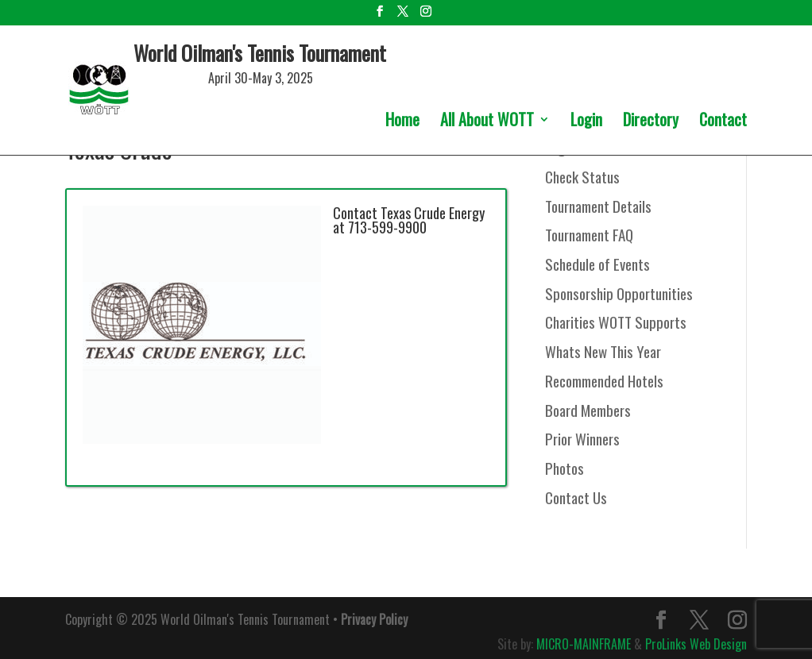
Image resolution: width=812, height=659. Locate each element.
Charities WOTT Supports (616, 322)
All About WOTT (487, 122)
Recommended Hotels (604, 380)
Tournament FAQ (589, 234)
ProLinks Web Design (696, 644)
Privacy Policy (374, 619)
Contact (723, 122)
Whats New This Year (603, 351)
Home (402, 122)
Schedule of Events (597, 264)
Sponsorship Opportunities (619, 293)
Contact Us (576, 497)
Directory (651, 122)
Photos (565, 468)
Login (586, 122)
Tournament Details (598, 206)
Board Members (588, 410)
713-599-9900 (387, 227)
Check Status (582, 176)
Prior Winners (582, 438)
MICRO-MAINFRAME (584, 644)
